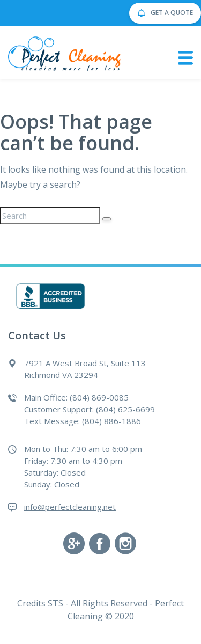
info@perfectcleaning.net (70, 507)
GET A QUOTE (165, 13)
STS (55, 603)
